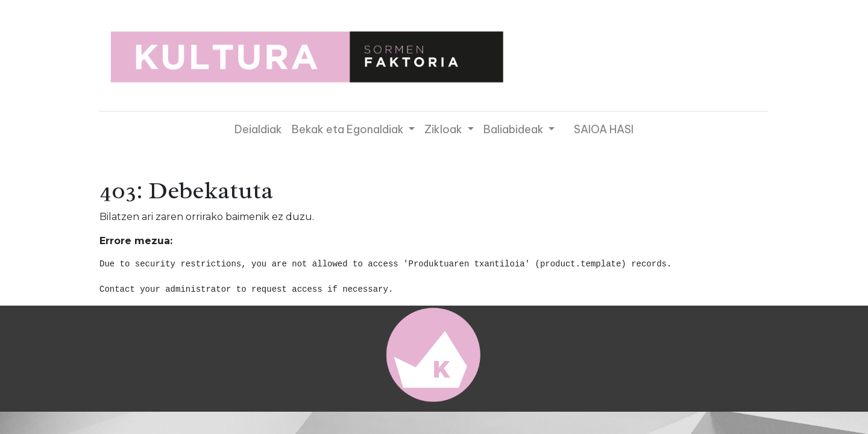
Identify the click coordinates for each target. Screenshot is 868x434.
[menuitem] (258, 129)
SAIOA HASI (604, 129)
